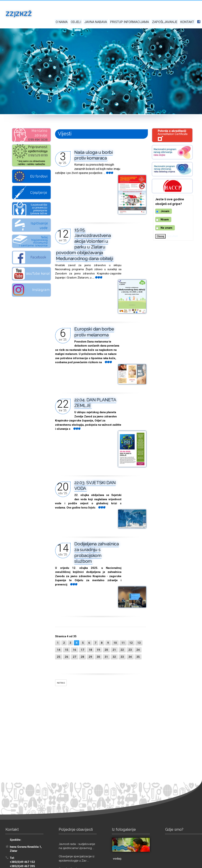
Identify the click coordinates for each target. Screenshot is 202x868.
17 (82, 650)
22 (122, 650)
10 (115, 643)
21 (114, 650)
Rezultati (172, 236)
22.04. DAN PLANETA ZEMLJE (95, 403)
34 (130, 657)
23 (130, 650)
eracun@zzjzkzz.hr (23, 841)
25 (59, 657)
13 (139, 643)
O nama (62, 22)
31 (106, 657)
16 (74, 650)
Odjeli (76, 22)
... (107, 362)
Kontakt (187, 22)
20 (106, 650)
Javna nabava (96, 22)
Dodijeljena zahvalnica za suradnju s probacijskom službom (96, 553)
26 (67, 657)
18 (90, 650)
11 (123, 643)
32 (114, 657)
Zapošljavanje (165, 22)
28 (82, 657)
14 (59, 650)
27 (74, 657)
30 (98, 657)
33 (122, 657)
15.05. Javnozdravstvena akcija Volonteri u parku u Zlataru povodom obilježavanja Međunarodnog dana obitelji (84, 244)
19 (98, 650)
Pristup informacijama (130, 22)
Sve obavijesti (68, 783)
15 (67, 650)
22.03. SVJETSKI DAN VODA (95, 485)
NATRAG (61, 683)
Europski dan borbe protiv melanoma (94, 332)
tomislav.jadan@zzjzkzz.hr (27, 823)
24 (138, 650)
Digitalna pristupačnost (66, 863)
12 (131, 643)
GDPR (46, 863)
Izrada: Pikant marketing (21, 863)
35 (138, 657)
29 (90, 657)
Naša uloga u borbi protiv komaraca (94, 155)
